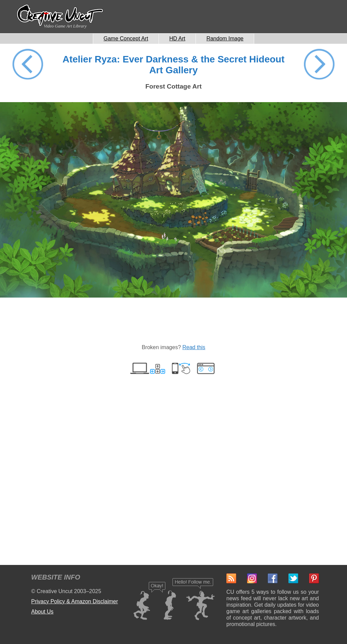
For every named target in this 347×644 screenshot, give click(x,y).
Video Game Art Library (65, 26)
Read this (194, 347)
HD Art (177, 39)
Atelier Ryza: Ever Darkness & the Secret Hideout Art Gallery (173, 65)
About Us (42, 612)
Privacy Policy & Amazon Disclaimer (75, 601)
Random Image (225, 39)
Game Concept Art (126, 39)
